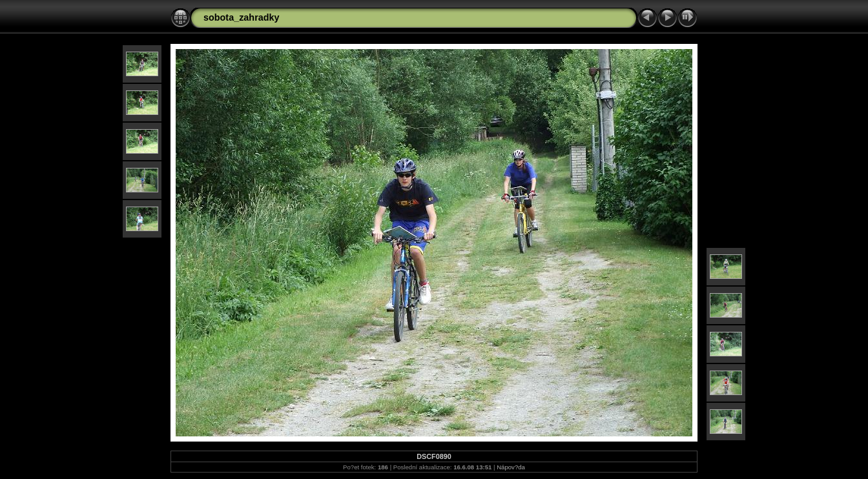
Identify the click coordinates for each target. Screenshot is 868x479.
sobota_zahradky (242, 17)
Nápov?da (511, 467)
